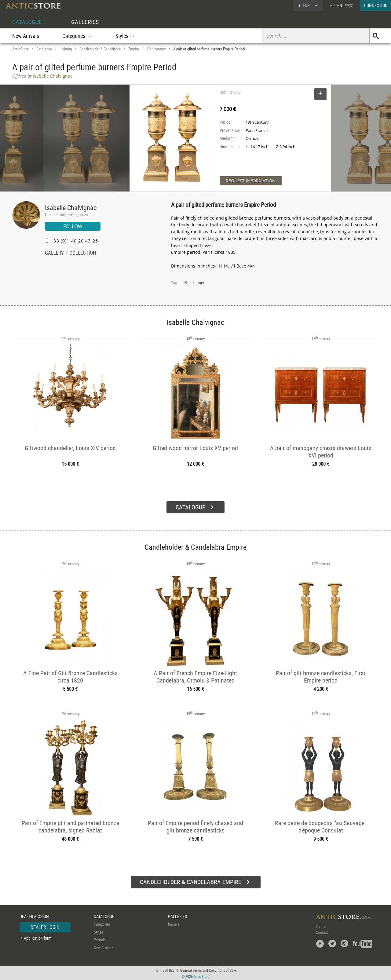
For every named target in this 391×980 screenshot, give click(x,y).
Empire (134, 49)
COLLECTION (83, 253)
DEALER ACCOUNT (35, 915)
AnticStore (20, 49)
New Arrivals (26, 36)
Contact (322, 931)
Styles (99, 931)
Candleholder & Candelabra (100, 49)
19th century (156, 49)
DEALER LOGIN (45, 926)
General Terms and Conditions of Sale (208, 969)
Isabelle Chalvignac (71, 208)
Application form (38, 937)
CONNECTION (376, 5)
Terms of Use (165, 969)
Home (321, 925)
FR (332, 5)
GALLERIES (85, 22)
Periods (100, 939)
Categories (102, 923)
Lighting (66, 49)
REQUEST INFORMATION (251, 181)
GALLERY (54, 253)
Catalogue (44, 49)
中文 (349, 5)
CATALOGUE (27, 22)
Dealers (174, 923)
